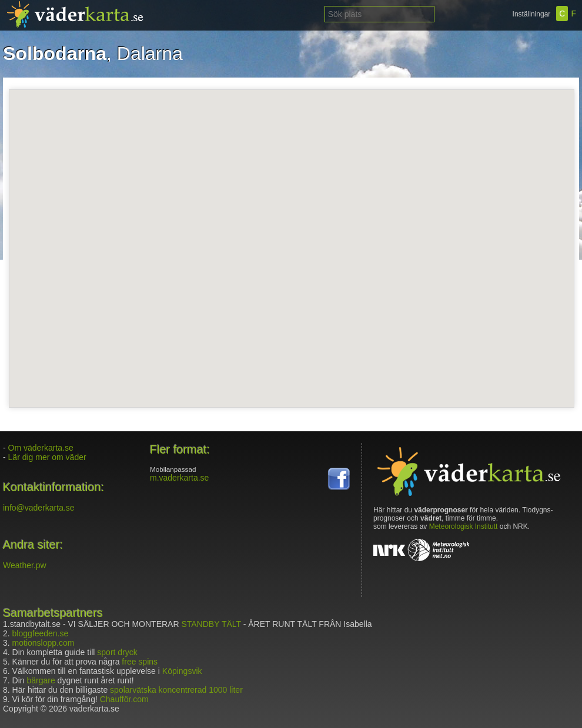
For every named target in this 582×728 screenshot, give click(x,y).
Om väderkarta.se (41, 448)
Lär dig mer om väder (47, 457)
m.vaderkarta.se (179, 478)
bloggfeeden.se (41, 633)
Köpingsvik (182, 671)
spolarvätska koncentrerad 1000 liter (176, 690)
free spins (140, 662)
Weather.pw (25, 565)
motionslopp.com (44, 643)
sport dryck (117, 652)
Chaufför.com (124, 699)
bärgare (41, 680)
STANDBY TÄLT (211, 624)
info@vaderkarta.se (39, 508)
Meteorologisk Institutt (464, 526)
